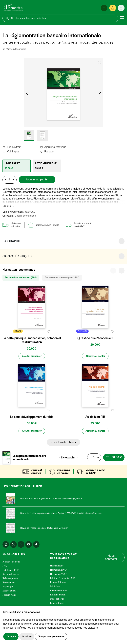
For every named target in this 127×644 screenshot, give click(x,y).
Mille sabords (57, 599)
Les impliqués (57, 603)
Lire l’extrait (11, 147)
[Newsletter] (104, 8)
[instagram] (6, 544)
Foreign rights (10, 595)
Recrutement (9, 582)
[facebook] (36, 544)
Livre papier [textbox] (68, 457)
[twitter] (13, 544)
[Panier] (121, 8)
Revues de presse (11, 574)
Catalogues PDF (11, 570)
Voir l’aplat (11, 152)
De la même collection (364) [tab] (21, 278)
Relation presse (10, 578)
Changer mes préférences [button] (51, 637)
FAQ (5, 566)
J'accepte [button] (11, 637)
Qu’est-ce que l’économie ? (95, 338)
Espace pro (8, 587)
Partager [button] (47, 152)
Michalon (55, 586)
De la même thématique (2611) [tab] (62, 278)
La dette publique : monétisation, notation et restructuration (32, 340)
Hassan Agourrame (16, 49)
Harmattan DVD (58, 570)
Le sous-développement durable (32, 417)
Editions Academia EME (62, 578)
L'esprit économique (25, 216)
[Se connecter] (113, 8)
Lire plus (7, 206)
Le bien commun (59, 590)
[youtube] (29, 544)
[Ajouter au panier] (32, 356)
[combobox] (71, 457)
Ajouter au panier (37, 180)
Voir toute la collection (65, 442)
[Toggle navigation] (122, 18)
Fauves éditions (58, 582)
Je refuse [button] (27, 637)
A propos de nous (11, 562)
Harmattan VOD (58, 574)
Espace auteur (9, 591)
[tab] (17, 166)
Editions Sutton (58, 595)
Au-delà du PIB (95, 417)
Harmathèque (57, 566)
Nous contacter (111, 558)
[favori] (49, 332)
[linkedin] (21, 544)
